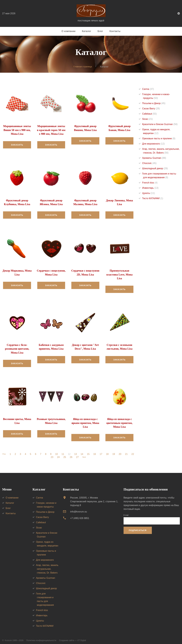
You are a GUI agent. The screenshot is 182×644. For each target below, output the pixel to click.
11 (67, 452)
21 (130, 452)
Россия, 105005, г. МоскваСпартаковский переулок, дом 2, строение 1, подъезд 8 (94, 499)
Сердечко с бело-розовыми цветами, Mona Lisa (17, 347)
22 (48, 455)
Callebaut (149, 114)
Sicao (147, 119)
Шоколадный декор (155, 169)
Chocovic (149, 163)
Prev (7, 452)
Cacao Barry (151, 109)
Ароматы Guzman (154, 158)
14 (86, 452)
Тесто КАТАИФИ (153, 199)
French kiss (150, 183)
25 (67, 455)
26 (74, 455)
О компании (68, 31)
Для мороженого (153, 144)
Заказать (17, 144)
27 (80, 455)
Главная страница (83, 67)
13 (79, 452)
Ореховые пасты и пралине (159, 139)
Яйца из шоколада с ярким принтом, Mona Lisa (85, 421)
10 (60, 452)
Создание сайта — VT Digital (73, 638)
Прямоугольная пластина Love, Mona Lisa (119, 273)
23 (55, 455)
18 (111, 452)
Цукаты (148, 193)
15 (92, 452)
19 (118, 452)
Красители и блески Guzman (160, 124)
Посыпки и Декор (154, 103)
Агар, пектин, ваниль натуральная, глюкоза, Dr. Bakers (47, 566)
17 (105, 452)
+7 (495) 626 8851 (80, 516)
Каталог (87, 31)
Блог (100, 31)
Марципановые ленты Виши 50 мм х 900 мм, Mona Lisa (17, 130)
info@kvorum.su (79, 509)
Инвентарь (150, 188)
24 (61, 455)
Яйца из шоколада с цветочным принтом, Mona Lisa (119, 421)
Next (87, 455)
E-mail (126, 513)
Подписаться (138, 528)
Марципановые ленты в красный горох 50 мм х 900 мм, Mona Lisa (51, 130)
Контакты (115, 31)
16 (98, 452)
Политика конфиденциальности (41, 638)
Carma (148, 89)
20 (124, 452)
